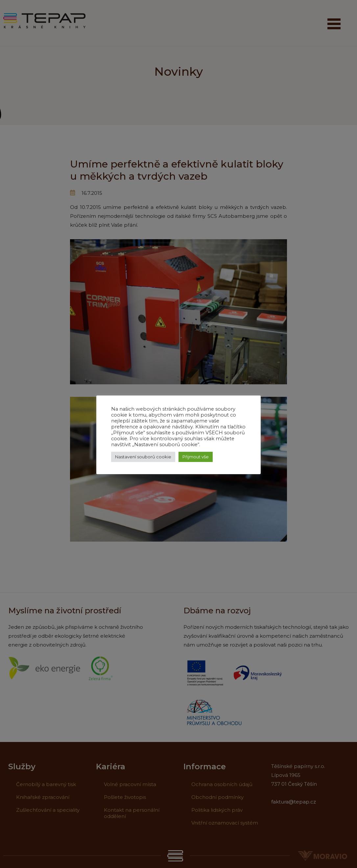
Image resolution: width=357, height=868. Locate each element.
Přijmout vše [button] (196, 457)
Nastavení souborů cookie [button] (143, 457)
